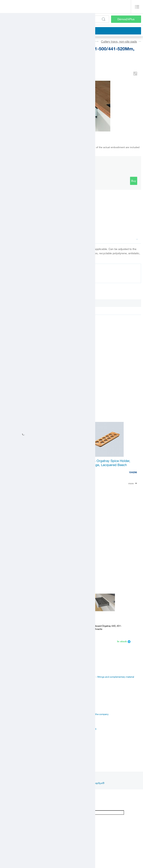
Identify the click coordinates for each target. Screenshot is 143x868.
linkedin (59, 778)
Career (77, 700)
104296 (133, 472)
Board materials (10, 677)
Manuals (6, 704)
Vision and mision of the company (91, 714)
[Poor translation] (14, 807)
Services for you (10, 729)
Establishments (10, 751)
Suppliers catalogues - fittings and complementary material (104, 677)
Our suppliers (80, 724)
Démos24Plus (126, 19)
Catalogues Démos (83, 672)
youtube (72, 778)
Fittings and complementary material (21, 672)
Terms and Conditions (85, 729)
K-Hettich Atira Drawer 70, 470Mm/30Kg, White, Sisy (36, 538)
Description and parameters (96, 239)
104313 (63, 472)
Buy (134, 181)
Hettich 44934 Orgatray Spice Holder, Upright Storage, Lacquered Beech (103, 463)
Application (8, 719)
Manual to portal (82, 682)
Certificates (8, 709)
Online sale (8, 724)
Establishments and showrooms (18, 733)
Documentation (16, 277)
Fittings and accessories (25, 41)
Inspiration (29, 778)
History (77, 704)
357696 (63, 547)
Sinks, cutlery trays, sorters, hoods (71, 41)
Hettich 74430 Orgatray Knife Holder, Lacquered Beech (33, 463)
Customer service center (14, 761)
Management (80, 709)
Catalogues (8, 700)
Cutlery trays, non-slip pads (119, 41)
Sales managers (10, 756)
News (16, 778)
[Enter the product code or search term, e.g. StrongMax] (56, 19)
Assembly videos (11, 714)
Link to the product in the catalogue (27, 223)
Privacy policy (81, 719)
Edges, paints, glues (12, 682)
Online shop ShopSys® (91, 783)
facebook (45, 778)
